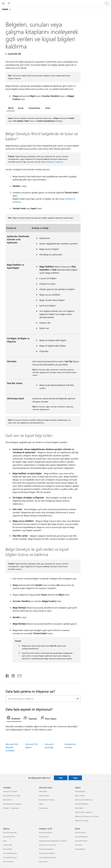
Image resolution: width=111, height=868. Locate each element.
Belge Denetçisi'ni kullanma (52, 162)
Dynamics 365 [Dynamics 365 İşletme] (8, 845)
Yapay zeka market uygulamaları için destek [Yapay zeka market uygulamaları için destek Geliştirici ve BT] (53, 841)
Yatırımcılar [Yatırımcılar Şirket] (79, 845)
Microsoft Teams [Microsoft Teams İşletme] (8, 862)
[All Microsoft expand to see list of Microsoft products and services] (3, 4)
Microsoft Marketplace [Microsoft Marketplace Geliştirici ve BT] (46, 849)
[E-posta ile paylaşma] (18, 675)
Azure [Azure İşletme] (5, 841)
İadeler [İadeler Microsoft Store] (41, 804)
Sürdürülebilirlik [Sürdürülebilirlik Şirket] (80, 849)
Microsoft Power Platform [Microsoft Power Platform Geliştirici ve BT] (47, 853)
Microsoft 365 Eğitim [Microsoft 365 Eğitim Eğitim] (82, 804)
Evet (61, 778)
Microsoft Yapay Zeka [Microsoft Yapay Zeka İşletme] (10, 832)
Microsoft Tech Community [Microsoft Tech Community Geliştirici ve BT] (47, 845)
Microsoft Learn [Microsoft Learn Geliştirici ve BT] (44, 837)
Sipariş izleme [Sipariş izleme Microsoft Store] (43, 808)
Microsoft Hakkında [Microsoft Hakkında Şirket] (81, 837)
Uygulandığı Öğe (14, 54)
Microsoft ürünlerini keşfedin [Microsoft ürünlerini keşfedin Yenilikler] (12, 804)
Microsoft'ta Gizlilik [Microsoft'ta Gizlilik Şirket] (81, 841)
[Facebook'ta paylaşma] (7, 675)
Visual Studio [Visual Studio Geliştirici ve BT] (43, 862)
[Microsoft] (55, 2)
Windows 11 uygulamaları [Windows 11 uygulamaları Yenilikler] (11, 808)
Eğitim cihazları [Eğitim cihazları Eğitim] (80, 796)
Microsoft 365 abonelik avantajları (12, 747)
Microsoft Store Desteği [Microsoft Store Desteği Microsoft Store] (47, 800)
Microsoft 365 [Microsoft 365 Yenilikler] (7, 800)
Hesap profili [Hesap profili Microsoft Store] (43, 791)
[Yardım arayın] (9, 3)
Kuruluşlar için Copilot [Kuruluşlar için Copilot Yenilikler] (10, 791)
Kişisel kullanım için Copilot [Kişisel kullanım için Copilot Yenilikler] (12, 796)
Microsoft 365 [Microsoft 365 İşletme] (7, 849)
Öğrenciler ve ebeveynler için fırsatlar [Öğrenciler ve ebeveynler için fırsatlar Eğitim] (87, 816)
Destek (5, 9)
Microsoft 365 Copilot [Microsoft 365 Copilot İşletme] (10, 857)
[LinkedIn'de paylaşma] (12, 675)
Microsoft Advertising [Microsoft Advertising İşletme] (10, 853)
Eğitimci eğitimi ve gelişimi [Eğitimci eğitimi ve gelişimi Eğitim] (84, 812)
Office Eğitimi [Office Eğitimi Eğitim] (79, 808)
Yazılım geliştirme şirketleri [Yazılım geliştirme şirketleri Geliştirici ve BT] (48, 857)
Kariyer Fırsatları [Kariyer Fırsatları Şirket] (80, 832)
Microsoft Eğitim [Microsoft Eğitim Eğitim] (80, 791)
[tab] (11, 108)
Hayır (75, 778)
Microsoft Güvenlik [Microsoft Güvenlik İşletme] (9, 837)
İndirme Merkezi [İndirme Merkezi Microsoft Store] (44, 796)
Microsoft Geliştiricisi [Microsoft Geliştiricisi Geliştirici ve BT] (46, 832)
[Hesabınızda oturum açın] (107, 4)
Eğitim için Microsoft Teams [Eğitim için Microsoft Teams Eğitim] (84, 800)
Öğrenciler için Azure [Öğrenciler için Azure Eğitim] (82, 821)
